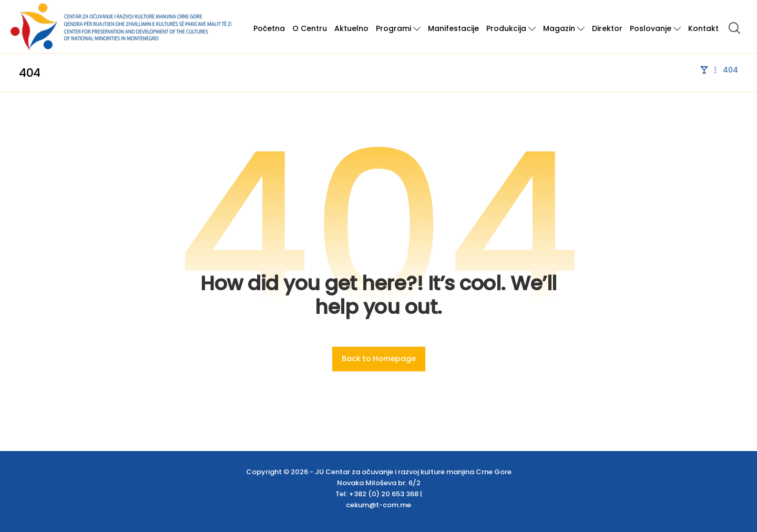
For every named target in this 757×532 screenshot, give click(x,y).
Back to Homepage (378, 359)
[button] (734, 28)
